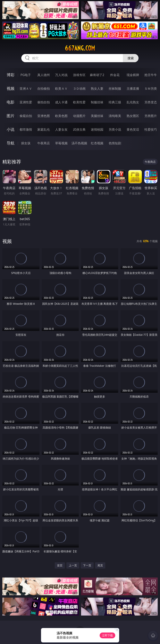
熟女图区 (133, 116)
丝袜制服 (115, 89)
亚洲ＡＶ (26, 89)
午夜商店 (44, 143)
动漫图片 (79, 116)
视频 (11, 88)
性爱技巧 (151, 129)
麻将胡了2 (97, 75)
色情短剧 (115, 143)
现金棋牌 (133, 75)
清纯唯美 (115, 116)
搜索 (131, 58)
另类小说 (115, 129)
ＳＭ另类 (151, 89)
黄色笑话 (133, 129)
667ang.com (80, 48)
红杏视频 (97, 143)
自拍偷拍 (44, 89)
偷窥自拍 (26, 116)
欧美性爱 (79, 102)
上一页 (73, 565)
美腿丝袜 (97, 116)
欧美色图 (61, 116)
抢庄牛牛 (151, 75)
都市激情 (26, 129)
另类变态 (151, 102)
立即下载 (107, 635)
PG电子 (26, 75)
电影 (11, 102)
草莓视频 (61, 143)
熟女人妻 (97, 89)
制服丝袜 (97, 102)
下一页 (87, 565)
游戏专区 (79, 75)
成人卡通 (61, 102)
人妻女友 (61, 129)
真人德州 (44, 75)
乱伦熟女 (133, 102)
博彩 (11, 75)
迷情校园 (97, 129)
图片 (11, 116)
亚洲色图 (44, 116)
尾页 (100, 565)
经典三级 (115, 102)
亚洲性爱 (26, 102)
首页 (60, 565)
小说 (11, 129)
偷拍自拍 (44, 102)
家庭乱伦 (44, 129)
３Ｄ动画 (79, 89)
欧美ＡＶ (61, 89)
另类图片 (151, 116)
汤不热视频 (79, 143)
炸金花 (115, 75)
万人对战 (61, 75)
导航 (11, 143)
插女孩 (26, 143)
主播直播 (133, 89)
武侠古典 (79, 129)
